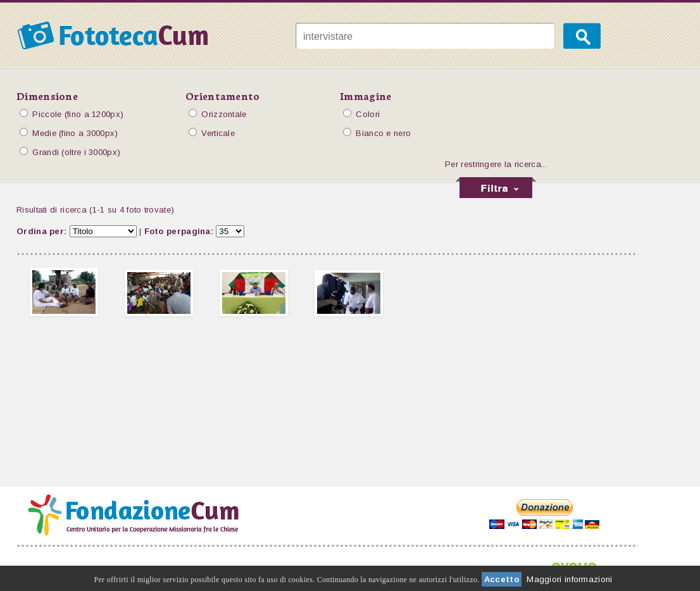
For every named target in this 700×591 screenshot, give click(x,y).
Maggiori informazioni (569, 579)
